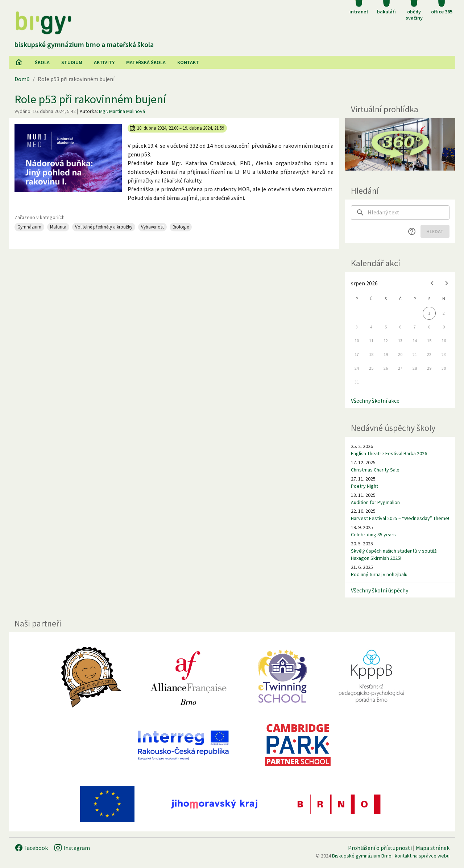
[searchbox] (409, 213)
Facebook (31, 848)
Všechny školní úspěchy (380, 590)
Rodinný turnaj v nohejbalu (379, 574)
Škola (42, 62)
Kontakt (188, 62)
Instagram (72, 848)
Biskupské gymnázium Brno (362, 856)
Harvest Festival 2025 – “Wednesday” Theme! (400, 518)
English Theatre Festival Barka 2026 (389, 453)
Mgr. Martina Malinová (122, 111)
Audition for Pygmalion (375, 502)
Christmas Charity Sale (375, 470)
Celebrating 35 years (373, 534)
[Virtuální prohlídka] (400, 144)
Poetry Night (364, 486)
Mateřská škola (146, 62)
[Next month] (447, 283)
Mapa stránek (433, 848)
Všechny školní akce (375, 401)
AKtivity (104, 62)
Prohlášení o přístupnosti (380, 848)
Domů (22, 79)
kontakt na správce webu (422, 856)
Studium (72, 62)
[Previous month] (432, 283)
